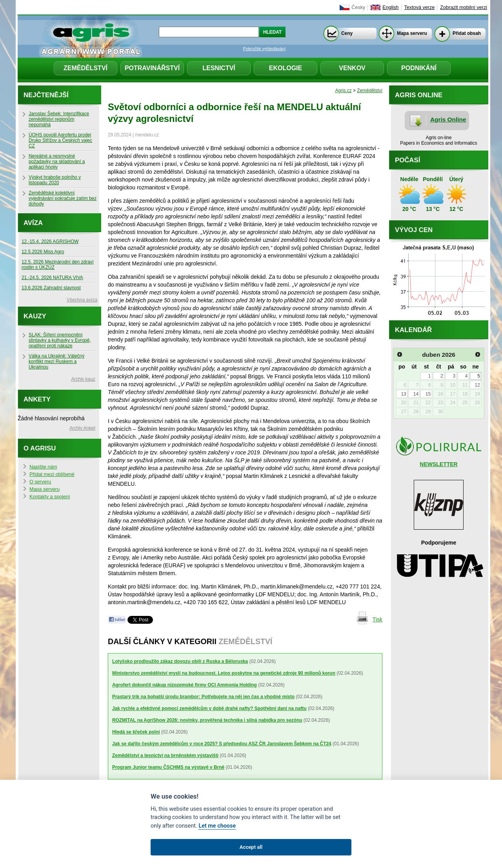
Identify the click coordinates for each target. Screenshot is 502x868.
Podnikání (419, 68)
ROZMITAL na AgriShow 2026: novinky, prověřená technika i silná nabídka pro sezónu (207, 720)
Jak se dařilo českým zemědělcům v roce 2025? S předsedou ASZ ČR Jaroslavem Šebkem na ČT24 (222, 744)
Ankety (37, 399)
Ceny (347, 33)
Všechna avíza (82, 300)
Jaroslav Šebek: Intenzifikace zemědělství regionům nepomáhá (59, 119)
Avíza (33, 223)
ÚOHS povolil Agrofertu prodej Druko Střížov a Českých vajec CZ (60, 140)
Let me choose (217, 826)
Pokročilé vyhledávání (265, 49)
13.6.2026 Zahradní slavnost (51, 288)
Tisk (377, 619)
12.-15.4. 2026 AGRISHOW (50, 242)
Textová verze (420, 7)
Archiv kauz (83, 379)
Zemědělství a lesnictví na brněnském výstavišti (165, 755)
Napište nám (43, 467)
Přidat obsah (467, 33)
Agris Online (448, 119)
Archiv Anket (82, 428)
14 (416, 394)
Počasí (407, 160)
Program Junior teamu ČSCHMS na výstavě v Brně (168, 767)
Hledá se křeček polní (136, 732)
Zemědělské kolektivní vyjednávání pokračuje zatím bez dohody (63, 198)
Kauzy (35, 316)
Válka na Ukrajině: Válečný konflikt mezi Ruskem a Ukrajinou (56, 361)
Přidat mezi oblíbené (52, 474)
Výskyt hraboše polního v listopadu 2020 (55, 180)
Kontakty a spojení (50, 497)
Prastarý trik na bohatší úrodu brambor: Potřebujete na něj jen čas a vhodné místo (203, 697)
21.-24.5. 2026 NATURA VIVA (52, 278)
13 (403, 394)
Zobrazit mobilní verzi (464, 7)
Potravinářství (152, 68)
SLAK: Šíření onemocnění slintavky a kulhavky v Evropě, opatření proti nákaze (60, 340)
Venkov (352, 68)
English (390, 7)
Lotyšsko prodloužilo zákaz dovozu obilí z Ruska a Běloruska (180, 661)
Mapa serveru (412, 33)
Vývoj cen (414, 230)
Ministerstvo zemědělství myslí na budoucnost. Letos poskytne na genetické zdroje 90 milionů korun (224, 673)
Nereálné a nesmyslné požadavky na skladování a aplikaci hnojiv (57, 162)
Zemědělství (85, 68)
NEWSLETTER (438, 464)
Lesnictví (219, 68)
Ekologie (286, 68)
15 (428, 394)
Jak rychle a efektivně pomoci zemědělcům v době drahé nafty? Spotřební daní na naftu (209, 708)
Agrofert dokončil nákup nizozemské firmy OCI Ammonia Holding (185, 685)
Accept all (251, 847)
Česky (358, 7)
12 (477, 385)
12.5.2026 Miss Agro (43, 252)
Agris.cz (343, 91)
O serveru (40, 482)
